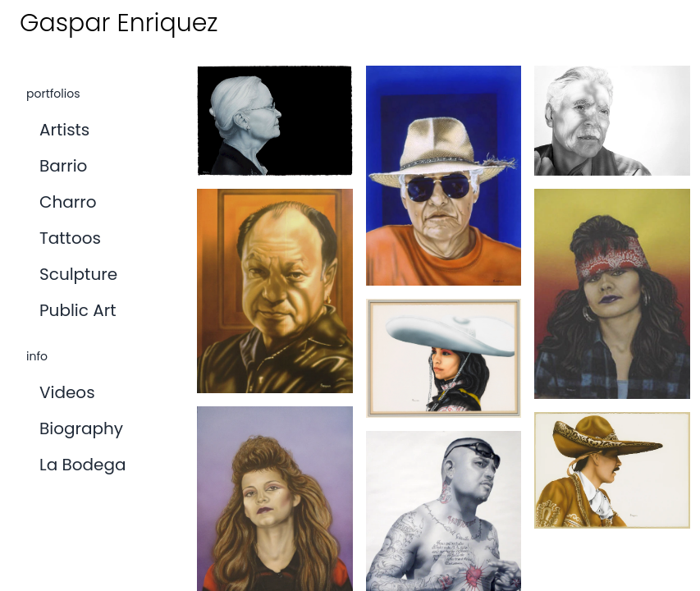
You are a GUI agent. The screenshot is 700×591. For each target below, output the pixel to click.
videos (67, 392)
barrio (63, 166)
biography (81, 428)
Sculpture (78, 274)
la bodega (83, 465)
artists (64, 130)
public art (78, 310)
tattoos (70, 238)
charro (68, 202)
